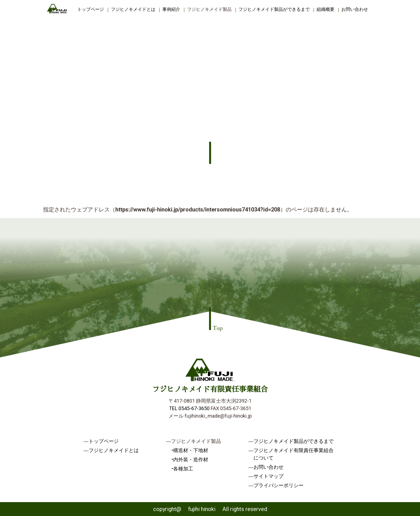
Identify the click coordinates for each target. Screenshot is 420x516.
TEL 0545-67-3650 (189, 408)
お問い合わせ (355, 9)
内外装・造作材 (191, 459)
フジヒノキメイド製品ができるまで (274, 9)
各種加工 (183, 469)
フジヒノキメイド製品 (209, 9)
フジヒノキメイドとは (133, 9)
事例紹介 (171, 9)
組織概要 (325, 9)
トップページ (91, 9)
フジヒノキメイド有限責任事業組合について (294, 454)
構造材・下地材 (191, 450)
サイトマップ (269, 476)
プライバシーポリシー (279, 485)
